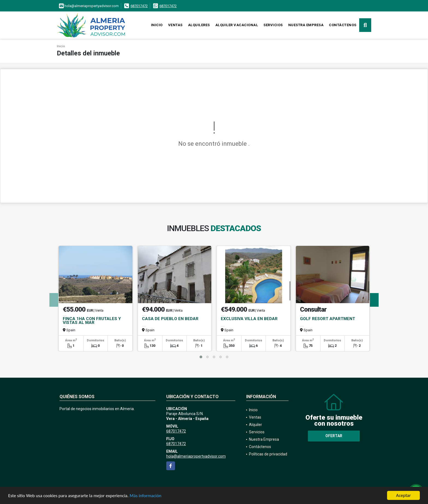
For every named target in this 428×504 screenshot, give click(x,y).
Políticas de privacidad (268, 454)
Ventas (175, 25)
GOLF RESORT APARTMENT (328, 319)
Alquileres (199, 25)
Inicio (157, 25)
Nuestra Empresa (306, 25)
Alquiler (255, 425)
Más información (145, 496)
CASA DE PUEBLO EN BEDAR (170, 319)
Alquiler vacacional (237, 25)
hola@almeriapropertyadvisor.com (196, 456)
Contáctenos (343, 25)
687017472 (139, 6)
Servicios (273, 25)
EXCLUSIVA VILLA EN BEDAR (249, 319)
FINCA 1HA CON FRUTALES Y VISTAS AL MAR (92, 321)
